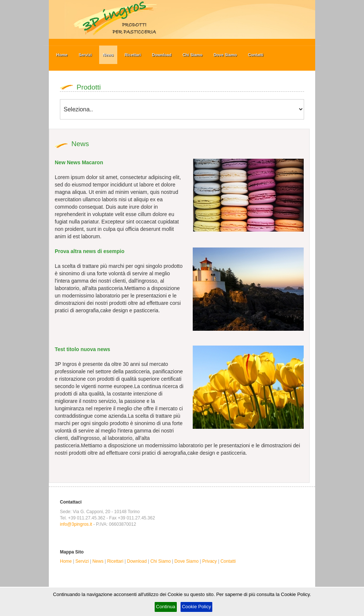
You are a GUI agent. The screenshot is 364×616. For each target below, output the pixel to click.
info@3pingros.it (76, 524)
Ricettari (133, 55)
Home (62, 55)
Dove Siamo (225, 55)
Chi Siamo (192, 55)
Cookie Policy (197, 607)
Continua (166, 607)
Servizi (85, 55)
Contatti (256, 55)
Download (162, 55)
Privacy (210, 561)
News (108, 55)
